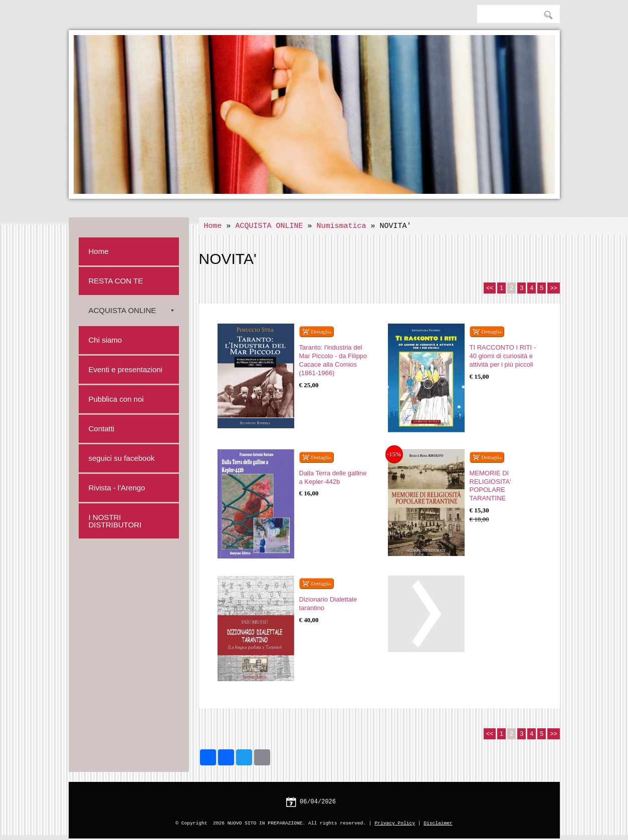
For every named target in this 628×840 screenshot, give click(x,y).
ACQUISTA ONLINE (269, 226)
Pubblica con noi (116, 399)
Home (213, 226)
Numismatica (342, 226)
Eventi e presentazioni (126, 369)
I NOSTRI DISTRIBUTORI (115, 521)
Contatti (102, 429)
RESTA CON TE (116, 281)
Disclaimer (438, 823)
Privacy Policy (395, 823)
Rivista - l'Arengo (117, 488)
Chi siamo (106, 340)
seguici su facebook (122, 458)
